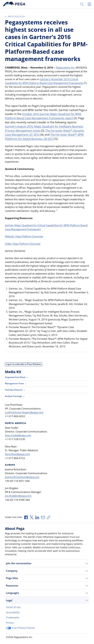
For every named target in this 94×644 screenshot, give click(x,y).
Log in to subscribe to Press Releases (24, 364)
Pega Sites (47, 578)
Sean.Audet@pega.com (18, 435)
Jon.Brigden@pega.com (18, 496)
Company (47, 571)
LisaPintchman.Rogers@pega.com (24, 412)
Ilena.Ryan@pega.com (17, 454)
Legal (47, 600)
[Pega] (15, 4)
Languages (47, 593)
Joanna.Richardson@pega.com (22, 477)
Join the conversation (47, 563)
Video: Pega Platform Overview (23, 244)
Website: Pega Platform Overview (24, 236)
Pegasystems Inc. (65, 67)
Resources (47, 586)
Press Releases (15, 17)
